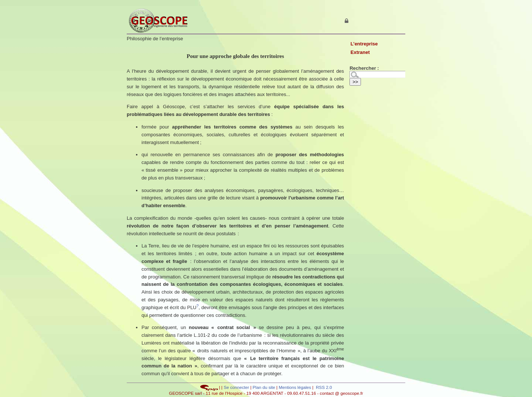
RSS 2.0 (323, 387)
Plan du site (265, 387)
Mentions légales (295, 387)
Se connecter (236, 387)
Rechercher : (364, 68)
